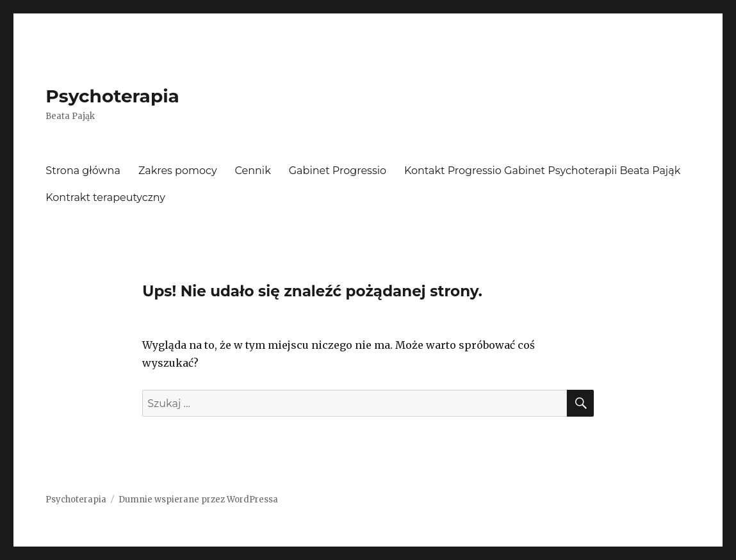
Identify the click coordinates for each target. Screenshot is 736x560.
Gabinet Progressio (338, 171)
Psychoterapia (112, 96)
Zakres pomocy (178, 171)
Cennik (253, 171)
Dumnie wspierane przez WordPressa (198, 500)
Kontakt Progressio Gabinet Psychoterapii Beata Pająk (542, 171)
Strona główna (83, 171)
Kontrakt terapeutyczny (105, 197)
